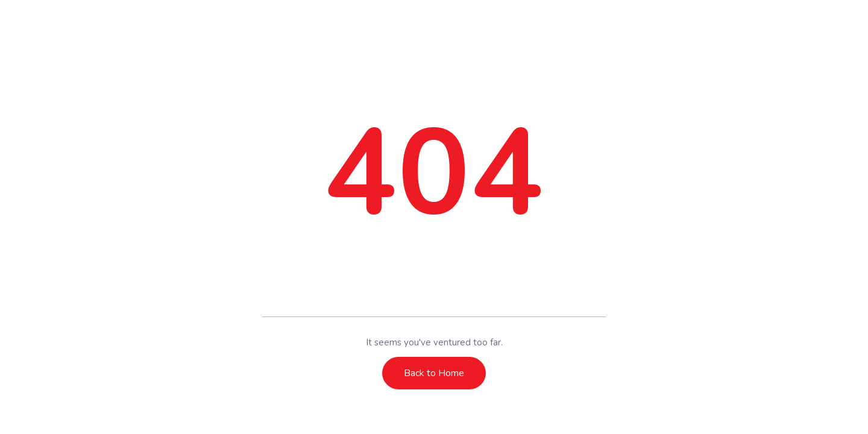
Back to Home (434, 373)
